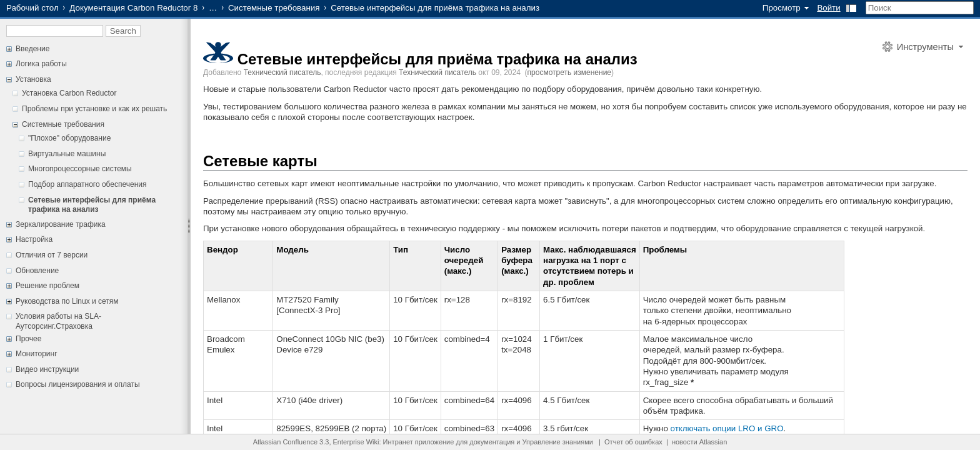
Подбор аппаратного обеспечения (87, 184)
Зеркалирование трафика (61, 224)
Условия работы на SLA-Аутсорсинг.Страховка (58, 321)
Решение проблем (47, 286)
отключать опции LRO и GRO (727, 428)
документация (492, 442)
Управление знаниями (558, 442)
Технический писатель (282, 72)
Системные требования (274, 8)
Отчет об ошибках (633, 442)
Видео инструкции (47, 369)
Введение (32, 49)
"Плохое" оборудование (69, 138)
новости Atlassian (699, 442)
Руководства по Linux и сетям (67, 301)
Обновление (37, 271)
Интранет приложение (419, 442)
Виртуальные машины (67, 154)
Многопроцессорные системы (80, 169)
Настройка (34, 239)
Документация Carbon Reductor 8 (133, 8)
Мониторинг (37, 354)
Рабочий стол (32, 8)
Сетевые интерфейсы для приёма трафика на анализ (92, 205)
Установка (33, 79)
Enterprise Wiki (356, 442)
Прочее (28, 339)
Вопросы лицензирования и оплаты (78, 384)
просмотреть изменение (569, 72)
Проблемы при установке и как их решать (94, 109)
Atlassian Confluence (285, 442)
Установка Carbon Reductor (69, 93)
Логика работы (41, 64)
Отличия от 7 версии (52, 255)
